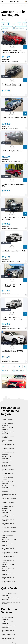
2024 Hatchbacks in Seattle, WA (9, 499)
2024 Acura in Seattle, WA (8, 507)
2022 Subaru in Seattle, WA (8, 566)
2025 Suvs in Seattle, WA (7, 420)
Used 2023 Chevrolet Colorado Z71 (13, 185)
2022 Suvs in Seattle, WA (7, 441)
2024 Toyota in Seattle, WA (8, 433)
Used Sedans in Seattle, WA (8, 623)
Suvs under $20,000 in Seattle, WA (9, 595)
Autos (2, 5)
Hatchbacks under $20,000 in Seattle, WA (11, 603)
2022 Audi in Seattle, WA (7, 536)
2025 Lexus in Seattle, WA (7, 474)
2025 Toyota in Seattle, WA (8, 437)
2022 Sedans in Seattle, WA (8, 561)
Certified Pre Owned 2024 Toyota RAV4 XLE (12, 285)
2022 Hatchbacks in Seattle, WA (9, 532)
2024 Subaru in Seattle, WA (8, 470)
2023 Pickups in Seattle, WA (8, 524)
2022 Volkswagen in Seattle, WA (9, 545)
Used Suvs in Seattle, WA (7, 618)
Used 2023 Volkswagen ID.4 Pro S (14, 118)
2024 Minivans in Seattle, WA (8, 570)
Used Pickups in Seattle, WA (8, 631)
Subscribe (25, 5)
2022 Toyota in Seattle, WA (8, 516)
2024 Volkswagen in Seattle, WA (9, 487)
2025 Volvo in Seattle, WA (7, 512)
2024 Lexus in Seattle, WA (7, 483)
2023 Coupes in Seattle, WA (8, 578)
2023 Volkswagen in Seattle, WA (9, 495)
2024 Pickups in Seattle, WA (8, 520)
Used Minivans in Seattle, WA (8, 635)
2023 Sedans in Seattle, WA (8, 445)
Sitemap (14, 643)
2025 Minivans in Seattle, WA (8, 574)
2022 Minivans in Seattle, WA (8, 582)
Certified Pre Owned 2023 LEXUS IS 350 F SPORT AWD (13, 52)
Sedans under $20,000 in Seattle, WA (10, 599)
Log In (21, 5)
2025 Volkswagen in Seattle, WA (9, 491)
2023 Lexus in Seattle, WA (7, 466)
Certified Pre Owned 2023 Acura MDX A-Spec (14, 218)
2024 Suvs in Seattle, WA (7, 424)
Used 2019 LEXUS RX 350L (12, 351)
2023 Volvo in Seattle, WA (7, 458)
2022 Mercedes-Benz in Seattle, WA (10, 553)
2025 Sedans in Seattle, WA (8, 462)
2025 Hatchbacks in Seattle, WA (9, 528)
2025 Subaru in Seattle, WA (8, 503)
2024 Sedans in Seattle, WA (8, 453)
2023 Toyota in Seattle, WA (8, 449)
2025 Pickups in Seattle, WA (8, 549)
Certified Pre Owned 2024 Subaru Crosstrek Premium (12, 318)
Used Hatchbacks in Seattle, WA (9, 627)
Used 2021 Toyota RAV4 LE (12, 151)
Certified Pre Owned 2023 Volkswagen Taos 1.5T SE (12, 85)
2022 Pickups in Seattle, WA (8, 557)
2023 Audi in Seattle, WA (7, 478)
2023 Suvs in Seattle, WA (7, 429)
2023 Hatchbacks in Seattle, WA (9, 541)
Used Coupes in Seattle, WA (8, 639)
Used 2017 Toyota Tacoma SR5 (14, 251)
